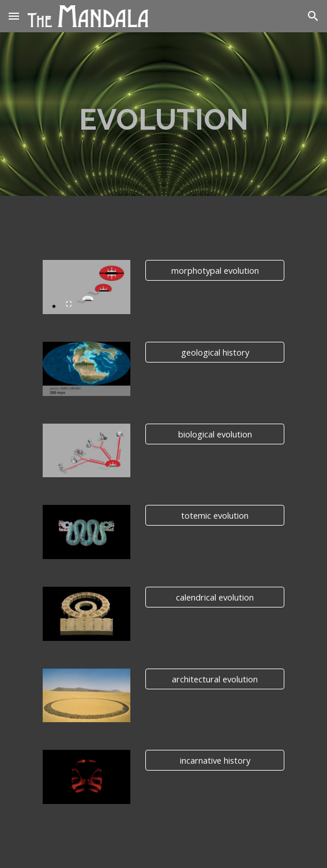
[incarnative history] (215, 760)
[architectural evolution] (215, 679)
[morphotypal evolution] (215, 271)
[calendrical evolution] (215, 597)
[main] (163, 114)
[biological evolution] (215, 434)
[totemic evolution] (215, 516)
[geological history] (215, 352)
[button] (14, 16)
